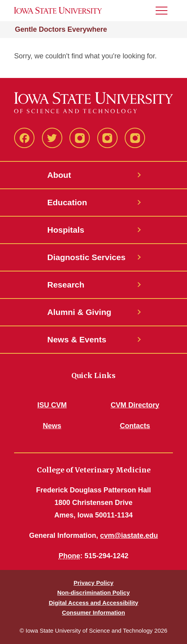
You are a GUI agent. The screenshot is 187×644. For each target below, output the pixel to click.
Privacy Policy (94, 583)
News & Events (77, 339)
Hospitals (66, 230)
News (52, 426)
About (59, 175)
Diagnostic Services (87, 257)
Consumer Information (93, 612)
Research (66, 285)
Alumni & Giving (79, 312)
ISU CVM (52, 405)
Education (67, 202)
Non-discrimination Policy (93, 592)
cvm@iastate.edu (129, 535)
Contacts (135, 426)
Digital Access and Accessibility (93, 603)
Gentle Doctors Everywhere (61, 29)
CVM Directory (135, 405)
